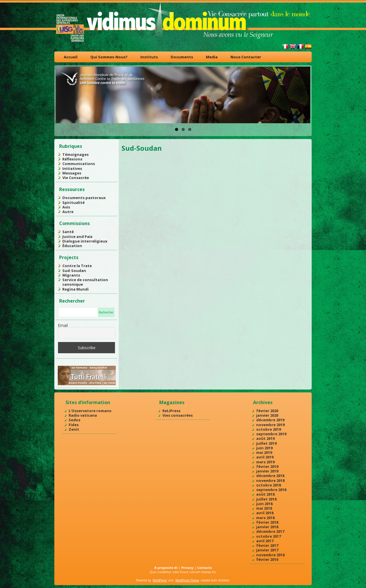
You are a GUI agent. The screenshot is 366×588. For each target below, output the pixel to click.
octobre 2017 (268, 536)
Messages (72, 173)
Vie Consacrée (76, 178)
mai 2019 (264, 452)
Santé (68, 232)
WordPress (160, 580)
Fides (74, 425)
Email (63, 325)
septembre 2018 (271, 490)
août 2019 (265, 438)
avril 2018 (265, 513)
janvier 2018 (267, 527)
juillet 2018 (266, 499)
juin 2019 (264, 448)
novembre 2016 (270, 555)
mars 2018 (265, 518)
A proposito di (166, 568)
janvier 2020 (267, 415)
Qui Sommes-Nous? (109, 57)
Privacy (187, 568)
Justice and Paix (77, 237)
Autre (68, 212)
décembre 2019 (270, 420)
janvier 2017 (267, 550)
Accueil (71, 57)
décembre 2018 (270, 476)
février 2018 (267, 522)
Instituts (149, 57)
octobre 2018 (268, 485)
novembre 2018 (270, 480)
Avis (66, 207)
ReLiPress (171, 411)
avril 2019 (265, 457)
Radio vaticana (83, 415)
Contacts (204, 568)
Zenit (74, 429)
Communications (79, 164)
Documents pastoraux (84, 198)
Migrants (71, 275)
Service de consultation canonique (85, 282)
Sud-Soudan (74, 271)
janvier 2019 (267, 471)
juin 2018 (264, 504)
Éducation (72, 246)
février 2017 (267, 545)
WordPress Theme (187, 580)
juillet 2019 (266, 443)
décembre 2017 (270, 531)
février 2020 (267, 411)
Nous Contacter (246, 57)
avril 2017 (265, 541)
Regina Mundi (75, 289)
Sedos (74, 420)
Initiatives (72, 168)
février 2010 (267, 559)
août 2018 (265, 494)
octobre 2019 (268, 429)
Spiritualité (73, 202)
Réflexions (72, 159)
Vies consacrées (178, 415)
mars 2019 (265, 462)
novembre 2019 (270, 425)
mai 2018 (264, 508)
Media (212, 57)
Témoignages (75, 154)
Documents (182, 57)
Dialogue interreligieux (85, 241)
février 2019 (267, 466)
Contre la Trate (77, 266)
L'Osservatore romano (90, 411)
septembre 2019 (271, 434)
